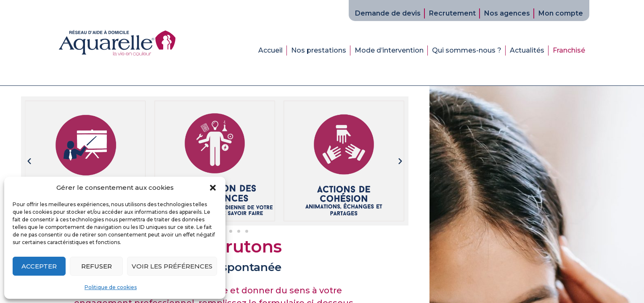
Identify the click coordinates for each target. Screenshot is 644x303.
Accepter (39, 266)
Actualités (527, 50)
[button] (213, 188)
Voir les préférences (172, 266)
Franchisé (569, 50)
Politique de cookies (111, 287)
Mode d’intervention (389, 50)
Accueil (270, 50)
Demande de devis (388, 13)
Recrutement (452, 13)
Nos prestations (319, 50)
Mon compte (561, 13)
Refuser (97, 266)
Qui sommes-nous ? (467, 50)
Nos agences (507, 13)
